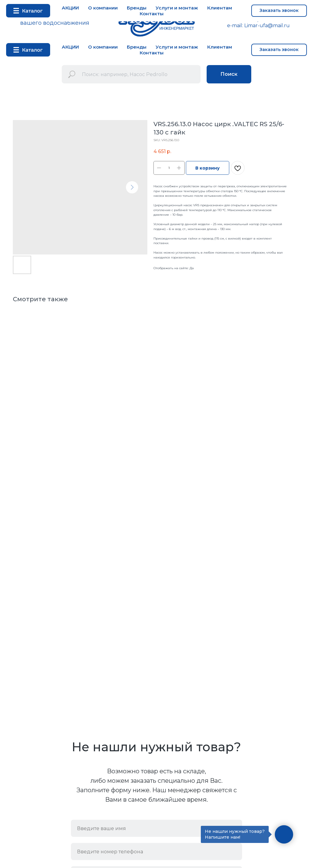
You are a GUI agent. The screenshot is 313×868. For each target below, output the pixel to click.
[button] (279, 50)
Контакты (152, 53)
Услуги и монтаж (177, 47)
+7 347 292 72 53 (236, 20)
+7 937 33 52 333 (281, 20)
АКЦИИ (70, 47)
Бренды (137, 47)
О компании (103, 47)
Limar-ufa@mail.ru (267, 26)
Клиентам (220, 47)
